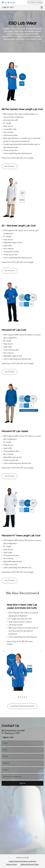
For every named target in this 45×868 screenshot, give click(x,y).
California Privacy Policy (30, 864)
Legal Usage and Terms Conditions (22, 861)
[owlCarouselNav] (4, 651)
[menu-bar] (41, 8)
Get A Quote (9, 166)
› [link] (41, 651)
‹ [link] (4, 651)
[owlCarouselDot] (19, 697)
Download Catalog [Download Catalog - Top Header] (35, 2)
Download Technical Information (23, 706)
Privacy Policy (12, 864)
